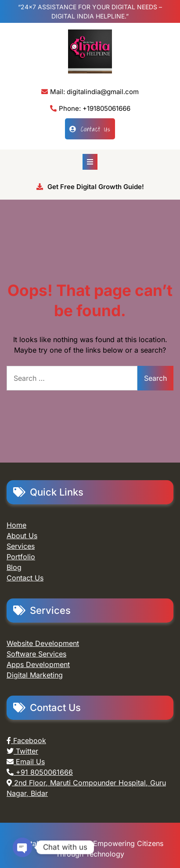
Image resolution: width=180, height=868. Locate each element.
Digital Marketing (35, 675)
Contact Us (90, 129)
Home (16, 525)
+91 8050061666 (40, 772)
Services (21, 546)
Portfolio (21, 557)
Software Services (36, 654)
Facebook (26, 740)
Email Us (26, 762)
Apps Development (38, 664)
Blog (14, 567)
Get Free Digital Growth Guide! (90, 187)
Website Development (43, 643)
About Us (22, 536)
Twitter (22, 751)
